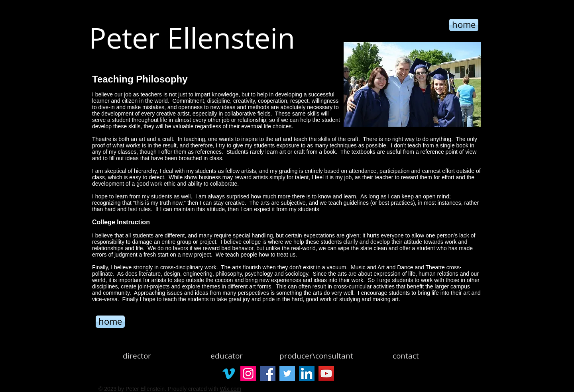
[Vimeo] (229, 373)
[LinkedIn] (307, 373)
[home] (110, 322)
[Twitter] (287, 373)
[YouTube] (326, 373)
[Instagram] (248, 373)
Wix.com (230, 389)
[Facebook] (268, 373)
